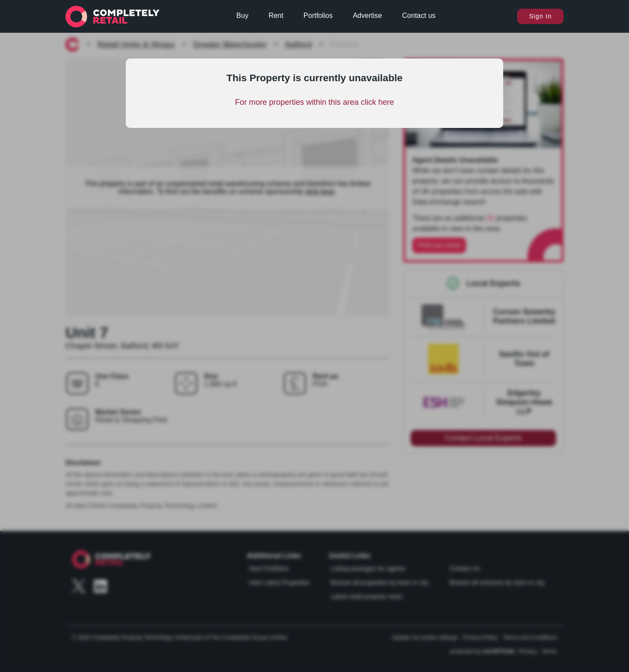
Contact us (419, 16)
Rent (276, 16)
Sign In (540, 16)
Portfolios (318, 16)
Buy (242, 16)
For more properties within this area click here (314, 102)
